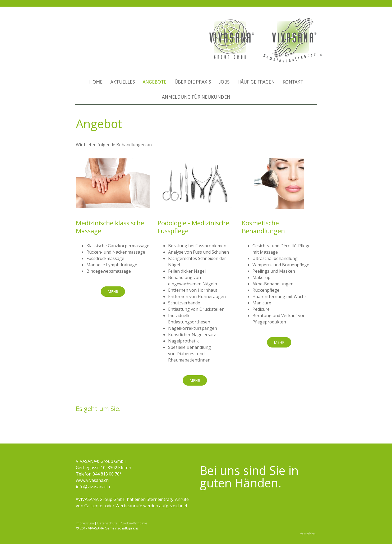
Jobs (224, 82)
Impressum (85, 523)
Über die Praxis (193, 82)
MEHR (113, 292)
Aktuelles (123, 82)
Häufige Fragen (256, 82)
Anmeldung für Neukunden (196, 97)
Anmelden (308, 533)
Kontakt (293, 82)
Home (96, 82)
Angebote (155, 82)
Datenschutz (107, 523)
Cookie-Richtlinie (134, 523)
